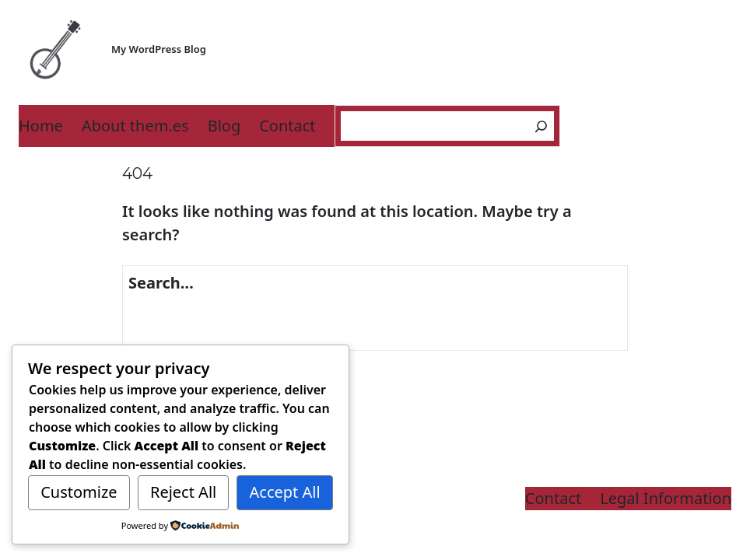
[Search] (541, 126)
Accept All (285, 492)
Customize (79, 492)
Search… (161, 283)
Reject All (183, 492)
